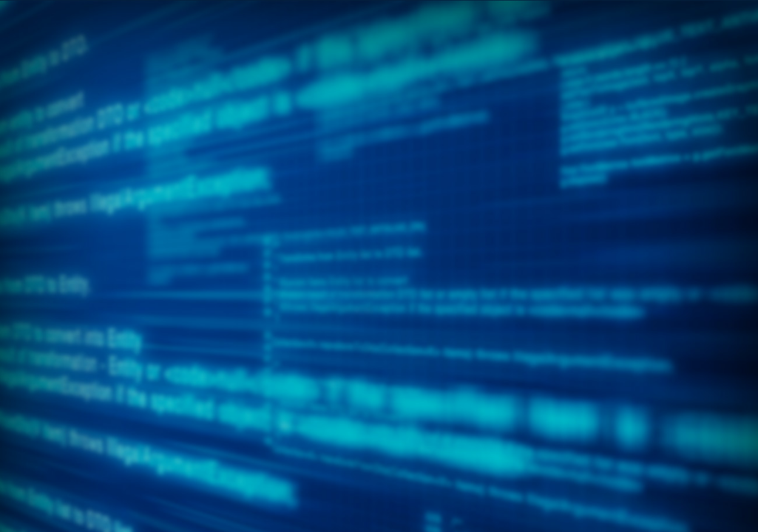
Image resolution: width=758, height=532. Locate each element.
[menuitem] (64, 119)
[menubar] (379, 134)
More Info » (505, 201)
